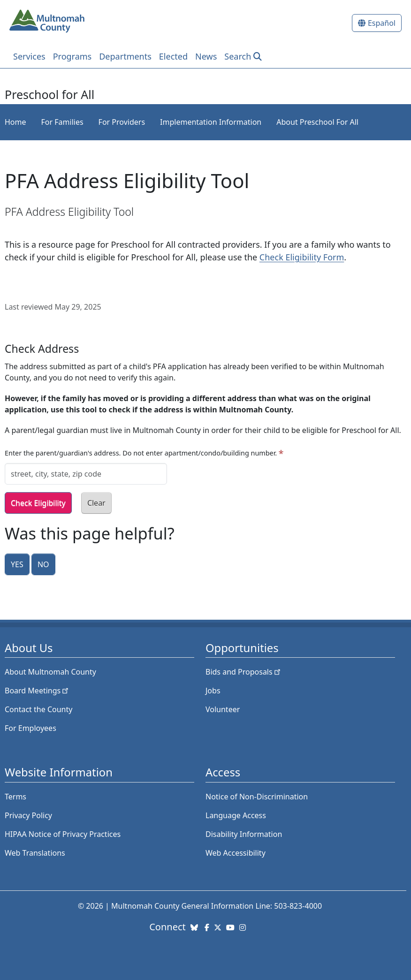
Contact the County (38, 709)
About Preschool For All (317, 122)
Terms (15, 797)
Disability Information (244, 834)
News (206, 56)
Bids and (244, 672)
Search (238, 56)
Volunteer (223, 709)
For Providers (122, 122)
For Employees (30, 728)
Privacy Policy (28, 815)
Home (15, 122)
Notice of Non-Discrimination (257, 797)
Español (382, 23)
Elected (173, 56)
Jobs (213, 691)
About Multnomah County (50, 672)
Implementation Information (211, 122)
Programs (72, 56)
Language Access (236, 815)
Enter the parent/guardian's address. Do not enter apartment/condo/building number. (141, 453)
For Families (62, 122)
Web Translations (35, 853)
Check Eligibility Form (302, 257)
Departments (125, 56)
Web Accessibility (236, 853)
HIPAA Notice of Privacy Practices (63, 834)
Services (29, 56)
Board (37, 691)
